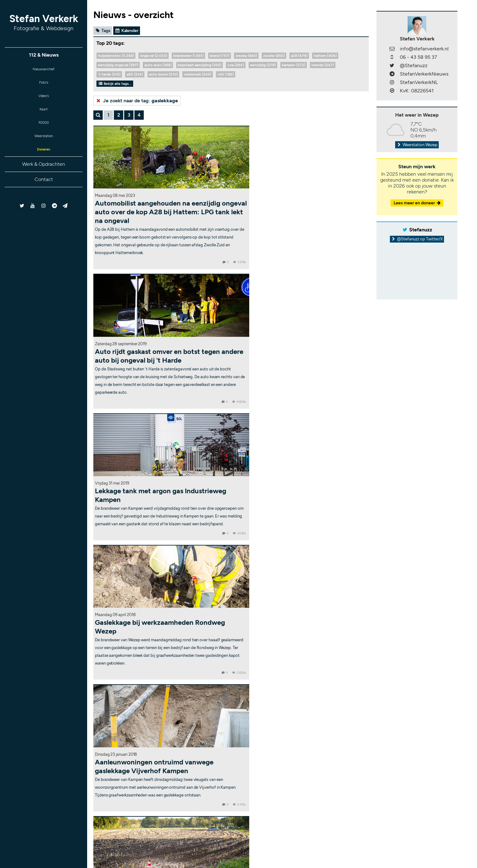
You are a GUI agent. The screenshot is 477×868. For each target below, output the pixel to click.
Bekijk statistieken (316, 846)
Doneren (44, 162)
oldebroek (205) (198, 74)
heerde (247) (323, 65)
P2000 (44, 131)
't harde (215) (109, 74)
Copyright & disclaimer (258, 850)
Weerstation (44, 147)
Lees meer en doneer (418, 203)
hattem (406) (325, 56)
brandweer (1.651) (188, 56)
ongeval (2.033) (154, 56)
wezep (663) (246, 56)
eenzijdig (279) (263, 65)
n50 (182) (226, 74)
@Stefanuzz (414, 65)
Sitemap (305, 850)
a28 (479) (299, 56)
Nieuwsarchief (44, 70)
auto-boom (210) (163, 74)
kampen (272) (294, 65)
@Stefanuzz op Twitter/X (417, 239)
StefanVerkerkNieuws (424, 74)
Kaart (44, 116)
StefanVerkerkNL (419, 82)
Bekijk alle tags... (115, 84)
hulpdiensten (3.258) (116, 56)
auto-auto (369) (158, 65)
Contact (44, 193)
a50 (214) (135, 74)
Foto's (44, 86)
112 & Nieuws (44, 55)
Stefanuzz (421, 230)
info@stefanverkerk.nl (424, 49)
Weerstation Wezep (417, 145)
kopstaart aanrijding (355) (199, 65)
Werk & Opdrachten (44, 177)
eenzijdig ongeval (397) (118, 65)
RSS (321, 850)
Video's (44, 101)
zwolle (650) (274, 56)
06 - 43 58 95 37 (419, 57)
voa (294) (236, 65)
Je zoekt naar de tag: (137, 101)
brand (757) (220, 56)
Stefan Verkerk (44, 22)
